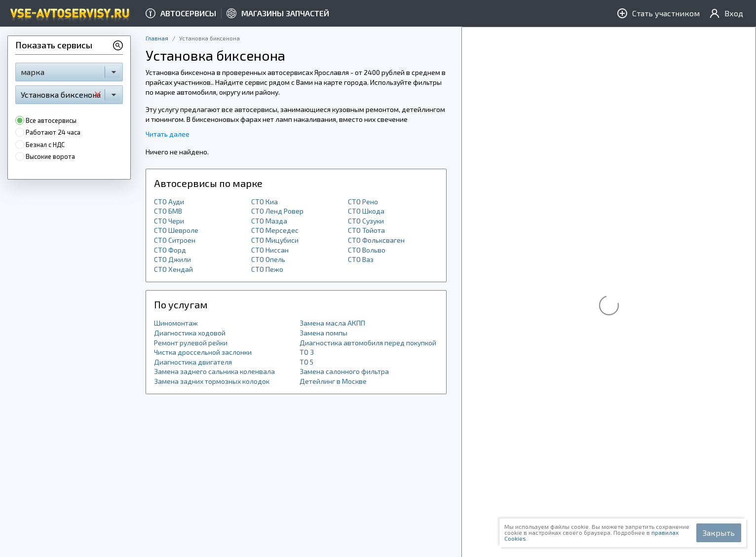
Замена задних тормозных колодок (212, 381)
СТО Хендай (173, 269)
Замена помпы (323, 333)
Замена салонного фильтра (344, 371)
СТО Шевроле (176, 230)
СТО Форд (170, 250)
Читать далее (168, 134)
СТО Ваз (361, 259)
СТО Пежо (267, 269)
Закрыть (719, 533)
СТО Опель (268, 259)
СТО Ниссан (270, 250)
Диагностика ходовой (190, 333)
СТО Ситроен (175, 240)
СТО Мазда (269, 221)
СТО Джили (172, 259)
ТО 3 (307, 352)
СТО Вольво (367, 250)
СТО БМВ (168, 211)
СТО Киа (265, 202)
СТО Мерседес (275, 230)
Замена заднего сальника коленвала (214, 371)
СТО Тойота (366, 230)
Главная (157, 38)
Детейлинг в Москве (333, 381)
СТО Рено (363, 202)
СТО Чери (169, 221)
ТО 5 (306, 362)
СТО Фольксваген (376, 240)
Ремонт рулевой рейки (191, 343)
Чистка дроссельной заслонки (203, 352)
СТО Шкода (366, 211)
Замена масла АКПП (332, 323)
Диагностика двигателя (193, 362)
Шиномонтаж (176, 323)
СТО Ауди (169, 202)
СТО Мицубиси (275, 240)
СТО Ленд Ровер (277, 211)
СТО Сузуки (366, 221)
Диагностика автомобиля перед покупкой (368, 343)
